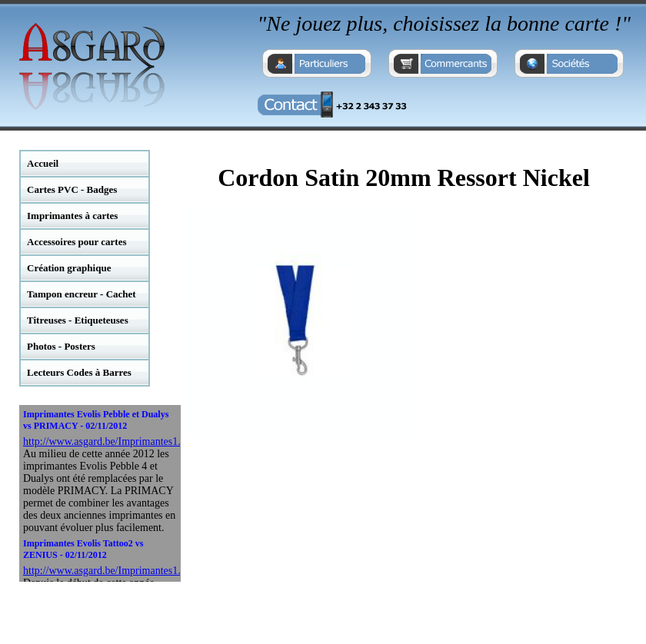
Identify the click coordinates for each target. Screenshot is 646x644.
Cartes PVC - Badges (72, 189)
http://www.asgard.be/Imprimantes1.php (110, 442)
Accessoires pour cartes (77, 242)
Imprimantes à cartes (72, 216)
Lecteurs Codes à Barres (79, 372)
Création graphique (69, 268)
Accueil (43, 163)
